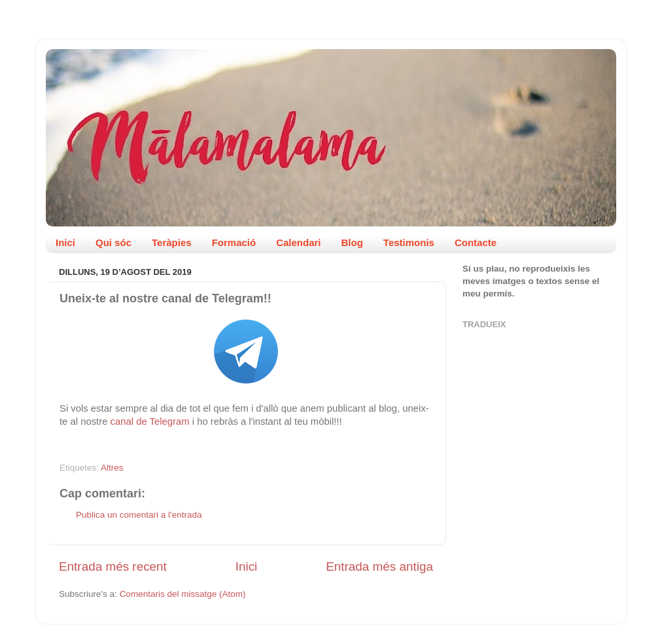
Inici (65, 242)
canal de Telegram (150, 421)
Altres (112, 468)
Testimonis (409, 242)
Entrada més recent (113, 566)
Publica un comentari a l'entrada (139, 515)
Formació (234, 242)
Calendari (298, 242)
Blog (352, 242)
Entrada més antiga (379, 566)
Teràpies (172, 242)
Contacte (476, 242)
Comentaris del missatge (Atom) (183, 594)
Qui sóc (113, 242)
